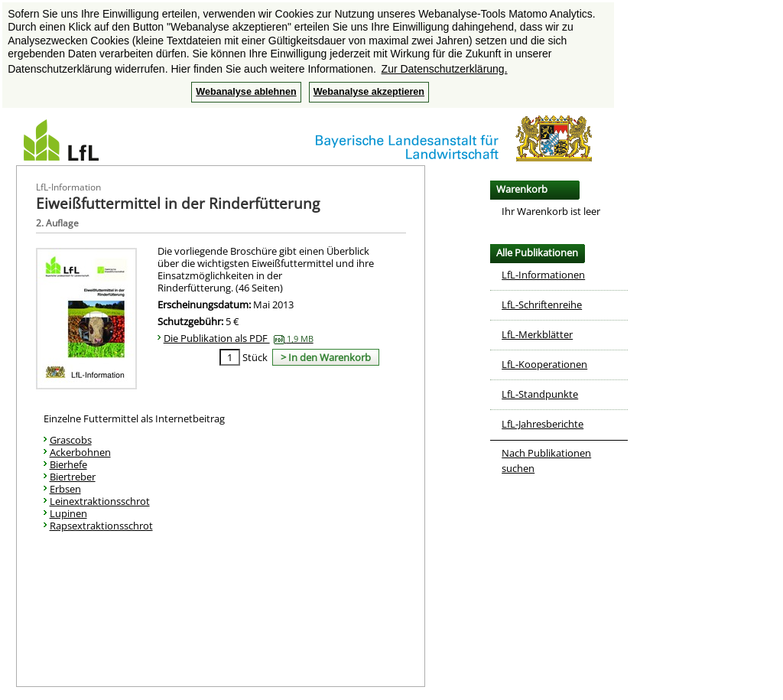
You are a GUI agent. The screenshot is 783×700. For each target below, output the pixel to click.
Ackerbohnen (80, 452)
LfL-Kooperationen (544, 364)
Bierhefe (68, 464)
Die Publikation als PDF (239, 338)
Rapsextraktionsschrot (101, 526)
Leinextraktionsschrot (100, 501)
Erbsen (65, 489)
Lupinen (68, 513)
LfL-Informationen (543, 275)
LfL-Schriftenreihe (542, 304)
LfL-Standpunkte (540, 394)
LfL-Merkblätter (537, 334)
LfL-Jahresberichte (543, 424)
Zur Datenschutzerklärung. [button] (445, 69)
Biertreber (73, 477)
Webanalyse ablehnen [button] (246, 92)
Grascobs (71, 440)
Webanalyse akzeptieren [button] (369, 92)
